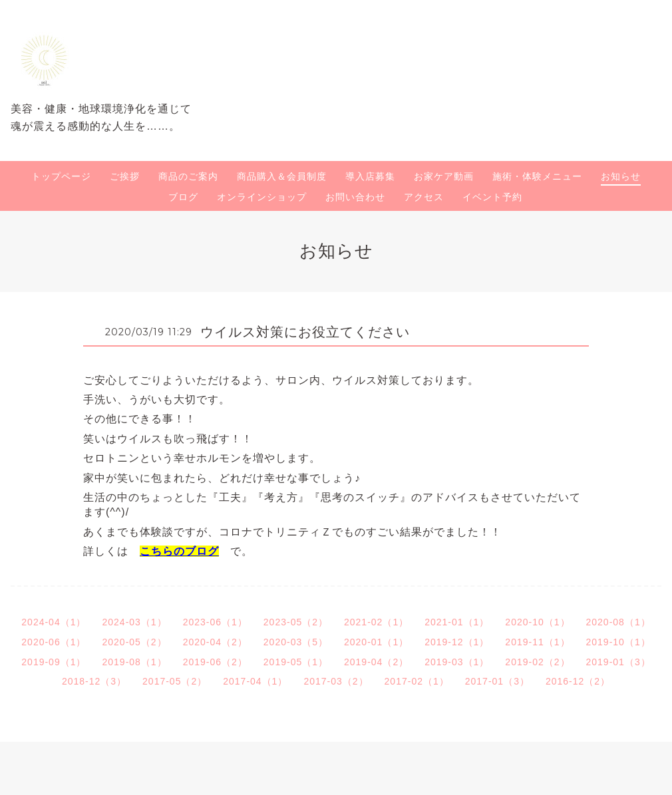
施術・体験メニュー (537, 176)
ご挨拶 (125, 176)
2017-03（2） (336, 681)
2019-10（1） (618, 642)
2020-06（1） (54, 642)
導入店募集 (370, 176)
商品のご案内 (188, 176)
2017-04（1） (255, 681)
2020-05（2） (134, 642)
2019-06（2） (215, 662)
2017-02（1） (417, 681)
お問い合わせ (355, 197)
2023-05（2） (296, 622)
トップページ (61, 176)
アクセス (424, 197)
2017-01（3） (497, 681)
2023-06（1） (215, 622)
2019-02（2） (537, 662)
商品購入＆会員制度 (282, 176)
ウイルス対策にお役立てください (305, 332)
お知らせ (621, 176)
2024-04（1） (54, 622)
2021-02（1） (376, 622)
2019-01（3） (618, 662)
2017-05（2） (175, 681)
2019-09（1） (54, 662)
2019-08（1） (134, 662)
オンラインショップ (262, 197)
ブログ (183, 197)
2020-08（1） (618, 622)
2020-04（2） (215, 642)
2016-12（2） (578, 681)
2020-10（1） (537, 622)
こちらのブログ (179, 551)
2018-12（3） (94, 681)
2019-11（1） (537, 642)
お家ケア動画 (444, 176)
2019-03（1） (457, 662)
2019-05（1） (296, 662)
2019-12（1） (457, 642)
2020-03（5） (296, 642)
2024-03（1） (134, 622)
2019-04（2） (376, 662)
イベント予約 (492, 197)
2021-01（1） (457, 622)
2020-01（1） (376, 642)
